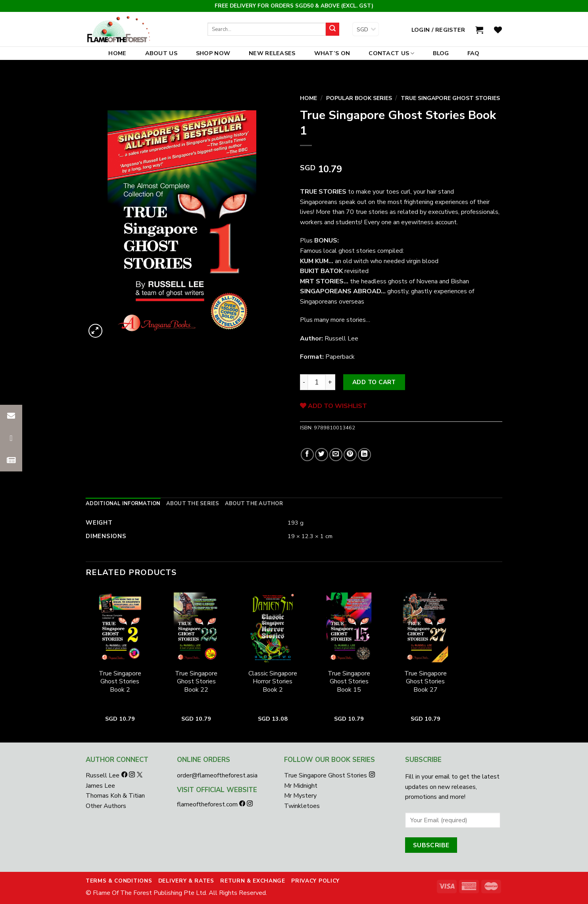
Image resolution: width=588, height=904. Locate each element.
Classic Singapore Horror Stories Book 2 (273, 682)
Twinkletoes (302, 806)
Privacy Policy (315, 881)
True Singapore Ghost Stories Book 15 (349, 682)
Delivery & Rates (186, 881)
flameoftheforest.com (208, 804)
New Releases (272, 53)
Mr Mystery (300, 796)
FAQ (474, 53)
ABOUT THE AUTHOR (254, 504)
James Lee (100, 786)
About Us (161, 53)
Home (117, 53)
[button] (11, 460)
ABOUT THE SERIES (193, 504)
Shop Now (213, 53)
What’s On (332, 53)
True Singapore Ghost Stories (450, 98)
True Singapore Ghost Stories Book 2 (120, 682)
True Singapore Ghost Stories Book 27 (426, 682)
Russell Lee (103, 775)
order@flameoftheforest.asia (217, 775)
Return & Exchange (253, 881)
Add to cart (374, 382)
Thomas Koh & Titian (115, 796)
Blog (441, 53)
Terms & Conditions (119, 881)
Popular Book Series (359, 98)
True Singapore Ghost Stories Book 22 (196, 682)
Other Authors (106, 806)
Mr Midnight (301, 786)
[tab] (123, 504)
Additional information (123, 504)
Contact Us (391, 53)
